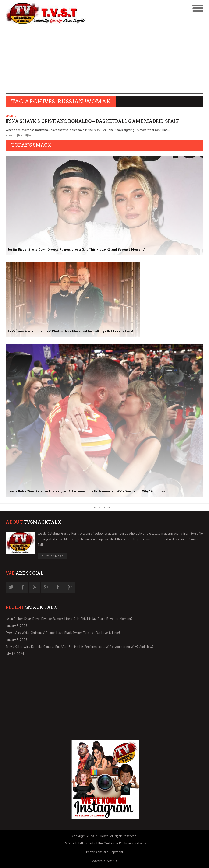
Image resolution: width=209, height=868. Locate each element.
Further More (52, 556)
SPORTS (11, 116)
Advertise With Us (105, 861)
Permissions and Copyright (105, 852)
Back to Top (102, 507)
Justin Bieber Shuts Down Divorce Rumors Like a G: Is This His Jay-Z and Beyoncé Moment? (69, 619)
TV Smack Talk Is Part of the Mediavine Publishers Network (105, 843)
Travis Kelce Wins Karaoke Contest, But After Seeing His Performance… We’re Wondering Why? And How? (80, 647)
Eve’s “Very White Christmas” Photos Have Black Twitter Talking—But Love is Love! (63, 633)
